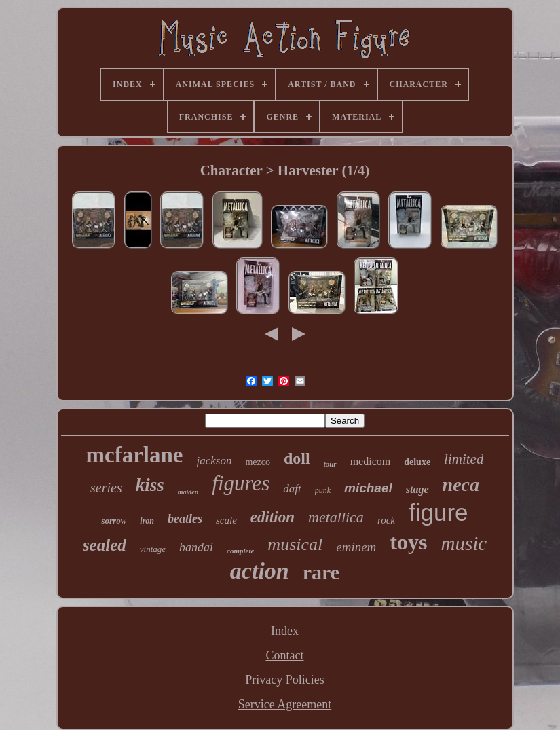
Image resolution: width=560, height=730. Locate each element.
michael (368, 488)
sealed (105, 545)
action (260, 571)
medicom (371, 461)
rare (321, 572)
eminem (356, 547)
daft (292, 489)
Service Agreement (285, 704)
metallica (336, 517)
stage (417, 489)
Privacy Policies (284, 680)
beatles (185, 519)
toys (408, 542)
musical (295, 544)
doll (297, 458)
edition (273, 517)
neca (461, 485)
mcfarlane (135, 455)
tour (330, 464)
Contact (284, 655)
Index (285, 631)
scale (226, 520)
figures (241, 483)
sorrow (114, 521)
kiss (150, 485)
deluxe (417, 462)
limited (464, 459)
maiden (188, 492)
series (106, 488)
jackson (214, 461)
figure (438, 512)
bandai (196, 547)
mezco (258, 462)
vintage (153, 549)
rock (386, 520)
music (464, 543)
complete (240, 551)
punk (323, 490)
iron (147, 521)
